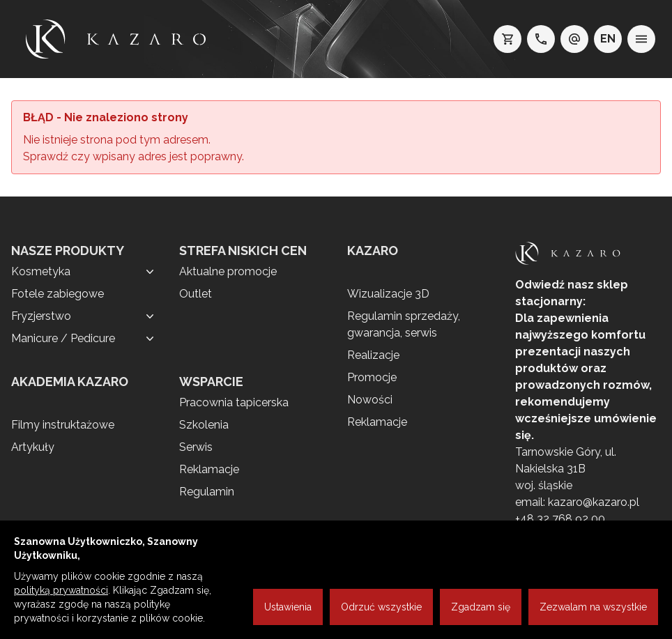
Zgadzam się (481, 607)
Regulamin (207, 492)
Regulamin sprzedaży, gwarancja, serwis (404, 324)
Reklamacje (209, 469)
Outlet (196, 294)
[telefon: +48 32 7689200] (541, 39)
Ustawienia (288, 607)
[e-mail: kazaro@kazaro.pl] (574, 39)
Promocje (372, 377)
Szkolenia (204, 425)
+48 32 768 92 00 (560, 519)
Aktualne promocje (228, 271)
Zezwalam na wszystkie (593, 607)
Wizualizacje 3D (388, 294)
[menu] (641, 39)
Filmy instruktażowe (63, 425)
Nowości (370, 400)
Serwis (196, 447)
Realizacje (373, 355)
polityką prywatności (61, 590)
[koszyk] (507, 39)
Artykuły (33, 447)
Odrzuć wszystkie (381, 607)
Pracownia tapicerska (234, 402)
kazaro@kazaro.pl (594, 502)
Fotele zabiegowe (58, 294)
